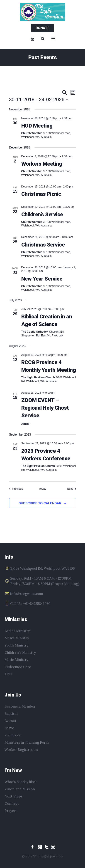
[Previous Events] (16, 489)
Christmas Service (43, 245)
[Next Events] (72, 489)
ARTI (8, 674)
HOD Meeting (37, 126)
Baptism (11, 714)
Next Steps (13, 796)
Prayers (11, 811)
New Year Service (42, 279)
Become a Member (20, 706)
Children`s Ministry (20, 652)
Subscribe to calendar (40, 503)
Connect (12, 803)
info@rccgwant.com (27, 594)
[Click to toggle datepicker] (39, 99)
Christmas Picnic (41, 194)
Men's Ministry (17, 638)
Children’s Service (42, 215)
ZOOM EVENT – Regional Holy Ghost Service (45, 408)
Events (10, 721)
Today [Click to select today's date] (42, 489)
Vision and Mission (20, 789)
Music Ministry (16, 660)
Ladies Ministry (17, 631)
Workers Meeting (42, 164)
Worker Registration (21, 750)
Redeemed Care (18, 667)
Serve (9, 728)
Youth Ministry (16, 645)
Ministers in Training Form (27, 742)
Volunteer (13, 735)
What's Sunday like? (21, 782)
